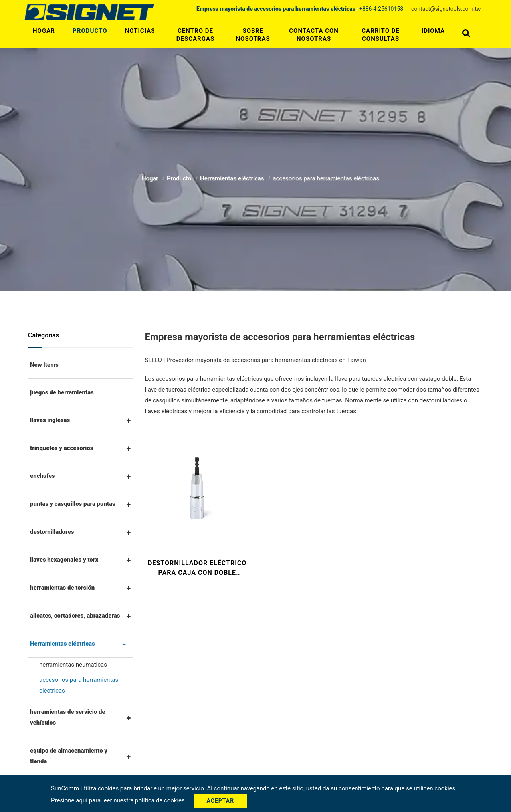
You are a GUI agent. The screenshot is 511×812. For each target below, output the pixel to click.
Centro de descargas (195, 35)
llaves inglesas (50, 420)
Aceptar (220, 801)
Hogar (44, 31)
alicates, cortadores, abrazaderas (75, 616)
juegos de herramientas (62, 392)
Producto (90, 31)
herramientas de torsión (62, 588)
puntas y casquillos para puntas (73, 504)
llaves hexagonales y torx (64, 560)
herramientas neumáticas (73, 665)
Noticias (140, 31)
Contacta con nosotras (314, 35)
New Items (44, 365)
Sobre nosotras (253, 35)
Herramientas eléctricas (233, 176)
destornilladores (52, 532)
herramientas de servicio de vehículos (68, 717)
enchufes (43, 476)
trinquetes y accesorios (62, 448)
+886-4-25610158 (381, 9)
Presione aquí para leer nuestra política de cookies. (119, 800)
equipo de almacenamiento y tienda (69, 756)
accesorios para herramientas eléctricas (79, 685)
